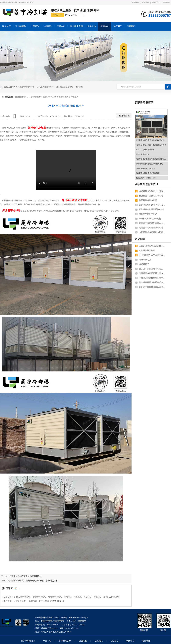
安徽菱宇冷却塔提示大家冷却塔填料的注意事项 (153, 273)
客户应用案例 (76, 26)
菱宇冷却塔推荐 (144, 102)
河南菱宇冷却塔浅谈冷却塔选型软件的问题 (153, 228)
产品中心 (61, 26)
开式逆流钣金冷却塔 (45, 87)
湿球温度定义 (145, 260)
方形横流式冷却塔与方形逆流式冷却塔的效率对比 (153, 232)
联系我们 (131, 26)
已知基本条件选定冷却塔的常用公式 (153, 269)
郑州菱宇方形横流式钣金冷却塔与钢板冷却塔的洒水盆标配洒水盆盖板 (153, 287)
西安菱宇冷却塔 (23, 597)
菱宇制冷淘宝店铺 (111, 597)
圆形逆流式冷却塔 (142, 154)
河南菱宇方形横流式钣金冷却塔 (147, 173)
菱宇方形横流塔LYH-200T (145, 168)
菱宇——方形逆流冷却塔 (145, 150)
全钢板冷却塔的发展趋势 (150, 219)
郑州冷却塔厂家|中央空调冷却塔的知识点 (153, 205)
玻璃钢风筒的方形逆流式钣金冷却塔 (149, 164)
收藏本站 (145, 2)
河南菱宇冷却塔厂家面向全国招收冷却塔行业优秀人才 (33, 581)
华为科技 (68, 597)
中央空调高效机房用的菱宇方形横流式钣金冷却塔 (153, 278)
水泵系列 (35, 26)
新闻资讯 (37, 97)
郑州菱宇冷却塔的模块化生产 (152, 209)
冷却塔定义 (144, 264)
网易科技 (87, 597)
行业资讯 (46, 97)
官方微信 (135, 2)
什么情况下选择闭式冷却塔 (151, 196)
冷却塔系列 (21, 26)
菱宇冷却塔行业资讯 (146, 184)
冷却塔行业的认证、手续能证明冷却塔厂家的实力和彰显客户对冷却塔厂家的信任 (153, 191)
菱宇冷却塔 (44, 601)
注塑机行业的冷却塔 (148, 200)
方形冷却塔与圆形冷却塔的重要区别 (25, 576)
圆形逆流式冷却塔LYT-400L (146, 178)
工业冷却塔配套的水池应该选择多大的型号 (153, 255)
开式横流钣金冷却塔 (65, 87)
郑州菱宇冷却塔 (55, 597)
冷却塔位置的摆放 (147, 251)
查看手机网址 (15, 117)
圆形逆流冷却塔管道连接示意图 (153, 246)
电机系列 (48, 26)
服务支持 (156, 2)
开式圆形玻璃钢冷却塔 (25, 87)
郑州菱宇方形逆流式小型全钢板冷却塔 (150, 140)
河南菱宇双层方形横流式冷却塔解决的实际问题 (153, 282)
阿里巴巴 (78, 597)
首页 (17, 97)
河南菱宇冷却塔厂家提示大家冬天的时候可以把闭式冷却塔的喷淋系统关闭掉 (153, 223)
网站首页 (7, 26)
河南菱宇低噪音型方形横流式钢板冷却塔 (151, 145)
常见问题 (140, 239)
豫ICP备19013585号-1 (78, 618)
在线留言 (166, 2)
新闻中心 (105, 26)
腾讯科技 (97, 597)
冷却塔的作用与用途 (148, 214)
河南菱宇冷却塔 (39, 597)
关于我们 (118, 26)
